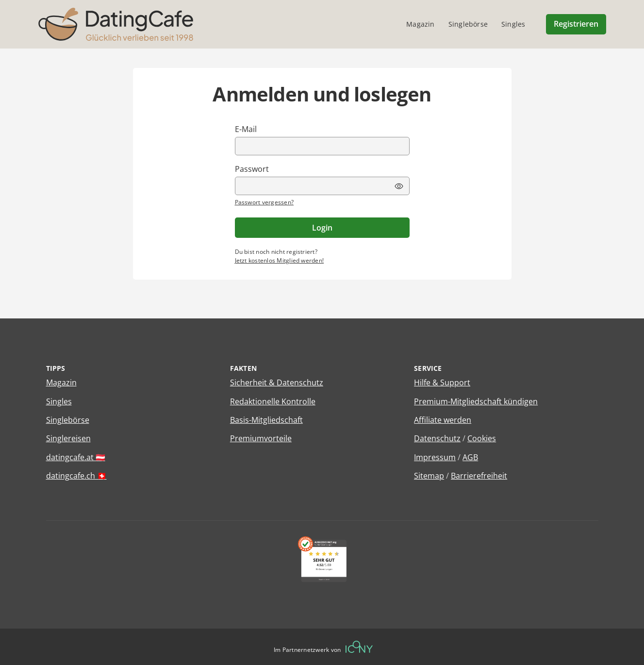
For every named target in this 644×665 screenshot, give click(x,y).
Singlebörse (68, 420)
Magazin (61, 382)
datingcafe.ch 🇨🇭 (76, 476)
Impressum (435, 457)
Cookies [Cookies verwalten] (482, 438)
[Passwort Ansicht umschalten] (399, 186)
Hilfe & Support (442, 382)
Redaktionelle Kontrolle (273, 401)
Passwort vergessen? (264, 202)
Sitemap (429, 476)
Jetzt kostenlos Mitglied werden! (280, 260)
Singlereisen (68, 438)
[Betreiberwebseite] (359, 647)
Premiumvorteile (261, 438)
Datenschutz (437, 438)
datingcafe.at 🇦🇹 (76, 457)
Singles (59, 401)
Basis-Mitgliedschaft (266, 420)
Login (322, 228)
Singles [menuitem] (513, 24)
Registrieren (576, 24)
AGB (470, 457)
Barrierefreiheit (479, 476)
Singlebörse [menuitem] (468, 24)
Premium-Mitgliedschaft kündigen (476, 401)
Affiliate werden (443, 420)
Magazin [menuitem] (420, 24)
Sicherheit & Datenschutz (277, 382)
